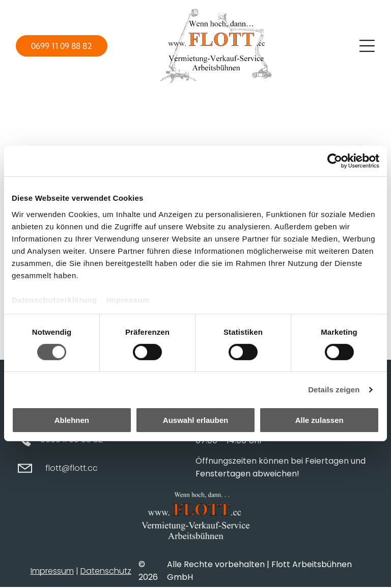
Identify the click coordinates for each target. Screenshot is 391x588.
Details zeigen (334, 390)
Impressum (128, 300)
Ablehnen (72, 421)
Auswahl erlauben (195, 421)
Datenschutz (106, 571)
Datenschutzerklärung (54, 300)
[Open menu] (367, 46)
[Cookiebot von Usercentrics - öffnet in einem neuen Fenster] (335, 162)
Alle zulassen (319, 421)
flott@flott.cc (72, 469)
